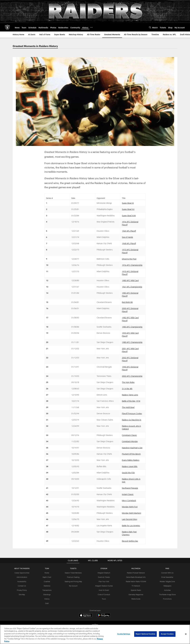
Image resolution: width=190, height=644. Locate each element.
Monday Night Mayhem (131, 513)
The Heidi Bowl (128, 407)
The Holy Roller (128, 382)
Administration (22, 577)
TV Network (136, 586)
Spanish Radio (136, 590)
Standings (47, 594)
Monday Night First (130, 507)
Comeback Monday (130, 441)
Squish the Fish (128, 473)
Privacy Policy (22, 590)
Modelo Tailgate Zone (167, 581)
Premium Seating (73, 577)
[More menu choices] (91, 27)
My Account (73, 586)
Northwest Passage (130, 488)
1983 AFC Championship (132, 327)
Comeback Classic (129, 435)
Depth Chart (47, 577)
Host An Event (104, 590)
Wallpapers (167, 586)
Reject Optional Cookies (145, 634)
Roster (47, 573)
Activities (167, 590)
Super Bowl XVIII (129, 216)
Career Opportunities (22, 573)
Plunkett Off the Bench (131, 454)
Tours (104, 599)
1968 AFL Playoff (129, 243)
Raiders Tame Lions (130, 395)
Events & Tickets (104, 577)
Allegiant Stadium (104, 573)
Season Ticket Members (73, 573)
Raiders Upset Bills (130, 466)
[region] (95, 634)
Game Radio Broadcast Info (136, 577)
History (47, 599)
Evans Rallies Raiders (131, 460)
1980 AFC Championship (132, 342)
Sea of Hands (127, 237)
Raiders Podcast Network (136, 573)
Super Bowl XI (128, 203)
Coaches (47, 581)
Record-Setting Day (130, 541)
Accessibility (22, 581)
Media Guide (136, 599)
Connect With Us (167, 573)
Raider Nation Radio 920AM (136, 581)
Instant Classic (128, 494)
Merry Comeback (129, 501)
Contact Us (22, 586)
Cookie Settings (124, 634)
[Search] (150, 27)
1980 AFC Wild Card (130, 280)
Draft (47, 603)
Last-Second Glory (130, 519)
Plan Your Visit (104, 581)
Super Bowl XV (128, 209)
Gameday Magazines (136, 594)
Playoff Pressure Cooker (132, 413)
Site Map (22, 594)
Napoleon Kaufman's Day (132, 448)
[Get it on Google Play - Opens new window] (104, 617)
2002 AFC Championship (132, 376)
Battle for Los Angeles (131, 526)
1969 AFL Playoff (129, 231)
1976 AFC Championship (132, 265)
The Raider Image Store (167, 594)
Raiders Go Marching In (132, 420)
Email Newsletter (167, 577)
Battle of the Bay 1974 (131, 401)
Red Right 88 (127, 302)
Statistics (47, 586)
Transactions (47, 590)
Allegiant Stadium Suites (104, 586)
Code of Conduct (104, 594)
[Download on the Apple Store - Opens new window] (85, 616)
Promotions (167, 599)
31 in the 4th (127, 389)
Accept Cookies (167, 634)
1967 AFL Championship (132, 287)
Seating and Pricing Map (74, 581)
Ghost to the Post (129, 259)
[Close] (186, 634)
